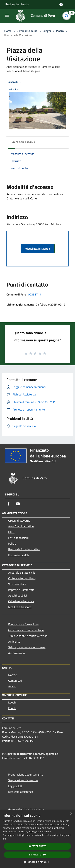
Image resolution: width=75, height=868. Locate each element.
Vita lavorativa (17, 584)
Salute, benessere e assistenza (27, 647)
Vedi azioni (16, 90)
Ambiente (14, 642)
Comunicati (15, 681)
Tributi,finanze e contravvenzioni (28, 636)
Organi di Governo (19, 521)
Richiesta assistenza (21, 792)
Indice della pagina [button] (23, 142)
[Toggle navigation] (7, 15)
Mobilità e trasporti (20, 607)
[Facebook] (9, 504)
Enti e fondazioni (18, 538)
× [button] (71, 814)
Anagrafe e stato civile (22, 573)
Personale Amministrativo (24, 549)
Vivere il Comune (27, 31)
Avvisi (12, 686)
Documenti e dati (19, 555)
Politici (12, 543)
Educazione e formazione (23, 624)
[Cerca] (67, 16)
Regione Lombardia (17, 4)
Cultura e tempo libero (22, 578)
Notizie (13, 675)
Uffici (11, 532)
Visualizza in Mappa (38, 249)
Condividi (15, 82)
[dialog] (37, 839)
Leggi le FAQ (16, 786)
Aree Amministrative (21, 526)
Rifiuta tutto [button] (37, 855)
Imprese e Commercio (21, 590)
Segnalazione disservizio (23, 780)
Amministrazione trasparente (26, 809)
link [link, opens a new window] (5, 839)
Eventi (12, 708)
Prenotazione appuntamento (26, 774)
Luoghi (47, 31)
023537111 (35, 294)
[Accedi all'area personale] (61, 5)
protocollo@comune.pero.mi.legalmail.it (33, 754)
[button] (38, 862)
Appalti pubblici (18, 595)
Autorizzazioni (17, 653)
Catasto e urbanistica (21, 601)
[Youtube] (18, 504)
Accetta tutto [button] (37, 846)
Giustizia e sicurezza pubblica (26, 630)
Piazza (60, 31)
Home (8, 31)
